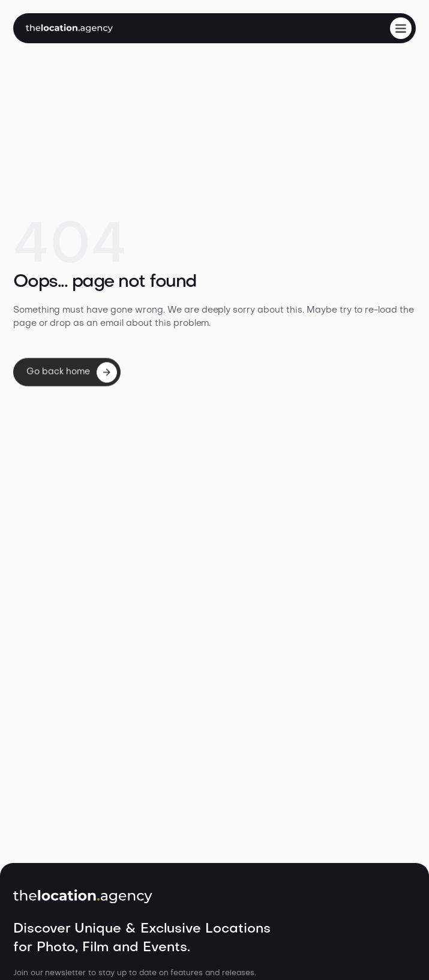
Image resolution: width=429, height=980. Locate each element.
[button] (401, 28)
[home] (69, 28)
